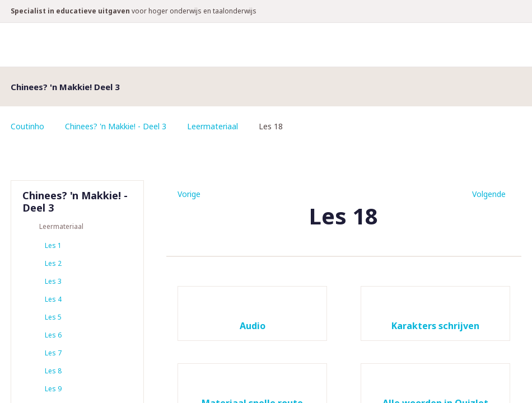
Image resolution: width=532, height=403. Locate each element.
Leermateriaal (213, 126)
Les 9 (53, 389)
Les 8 (53, 371)
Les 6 (53, 335)
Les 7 (53, 353)
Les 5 (53, 317)
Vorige (189, 194)
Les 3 (53, 281)
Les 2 (53, 263)
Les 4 (53, 299)
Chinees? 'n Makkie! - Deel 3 (116, 126)
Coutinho (27, 126)
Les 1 (53, 245)
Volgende (489, 194)
